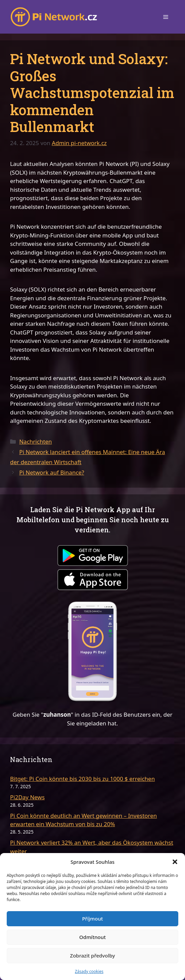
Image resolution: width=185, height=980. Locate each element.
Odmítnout (92, 937)
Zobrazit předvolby (93, 955)
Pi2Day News (27, 797)
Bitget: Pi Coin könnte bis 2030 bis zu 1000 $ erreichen (82, 779)
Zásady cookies (89, 971)
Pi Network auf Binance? (52, 472)
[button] (175, 862)
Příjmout (92, 919)
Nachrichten (35, 441)
